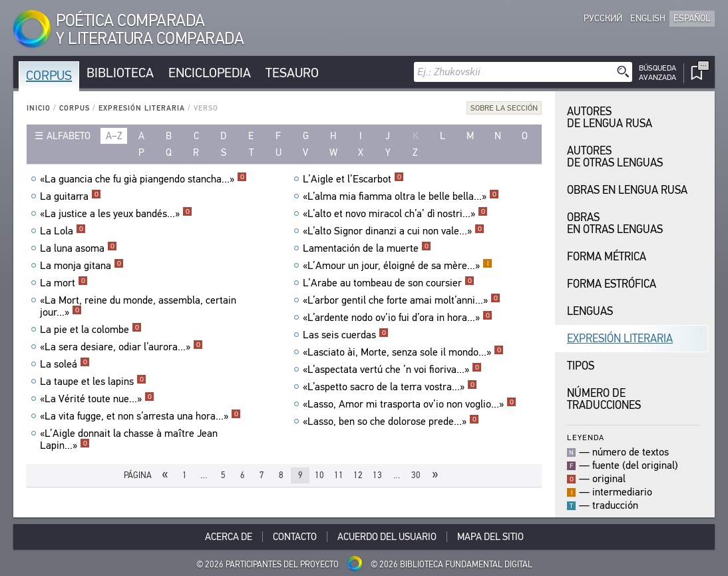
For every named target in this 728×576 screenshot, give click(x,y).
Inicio (39, 108)
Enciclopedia (210, 73)
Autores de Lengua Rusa (610, 118)
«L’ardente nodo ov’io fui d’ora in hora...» (398, 318)
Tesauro (292, 73)
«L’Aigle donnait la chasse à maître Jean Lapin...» (129, 439)
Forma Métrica (607, 257)
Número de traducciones (604, 399)
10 (319, 475)
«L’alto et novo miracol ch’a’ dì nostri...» (395, 214)
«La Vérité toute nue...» (97, 399)
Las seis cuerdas (346, 335)
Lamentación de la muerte (367, 248)
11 (339, 475)
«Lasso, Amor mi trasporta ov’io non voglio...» (410, 404)
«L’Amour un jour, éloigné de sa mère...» (398, 266)
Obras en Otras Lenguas (615, 223)
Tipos (581, 366)
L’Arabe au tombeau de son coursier (389, 283)
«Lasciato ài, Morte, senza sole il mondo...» (403, 352)
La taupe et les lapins (93, 382)
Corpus (49, 76)
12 (358, 475)
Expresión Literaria (142, 108)
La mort (64, 283)
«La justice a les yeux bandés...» (116, 214)
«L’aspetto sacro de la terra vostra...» (390, 387)
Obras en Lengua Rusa (627, 190)
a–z (114, 136)
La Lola (63, 231)
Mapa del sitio (490, 537)
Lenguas (590, 311)
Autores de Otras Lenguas (615, 157)
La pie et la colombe (91, 330)
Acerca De (229, 537)
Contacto (295, 537)
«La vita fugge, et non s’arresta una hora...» (140, 416)
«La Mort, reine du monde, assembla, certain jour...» (138, 306)
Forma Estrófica (612, 284)
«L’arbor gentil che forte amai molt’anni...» (402, 300)
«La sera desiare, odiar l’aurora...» (121, 347)
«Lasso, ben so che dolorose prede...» (391, 422)
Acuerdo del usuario (387, 537)
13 (377, 475)
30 (416, 475)
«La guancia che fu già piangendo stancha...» (143, 179)
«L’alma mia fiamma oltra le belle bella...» (401, 196)
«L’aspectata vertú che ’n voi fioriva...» (392, 370)
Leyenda (586, 437)
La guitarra (71, 196)
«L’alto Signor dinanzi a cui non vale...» (394, 231)
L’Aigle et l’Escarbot (353, 179)
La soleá (65, 364)
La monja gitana (82, 266)
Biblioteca (120, 73)
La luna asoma (79, 248)
